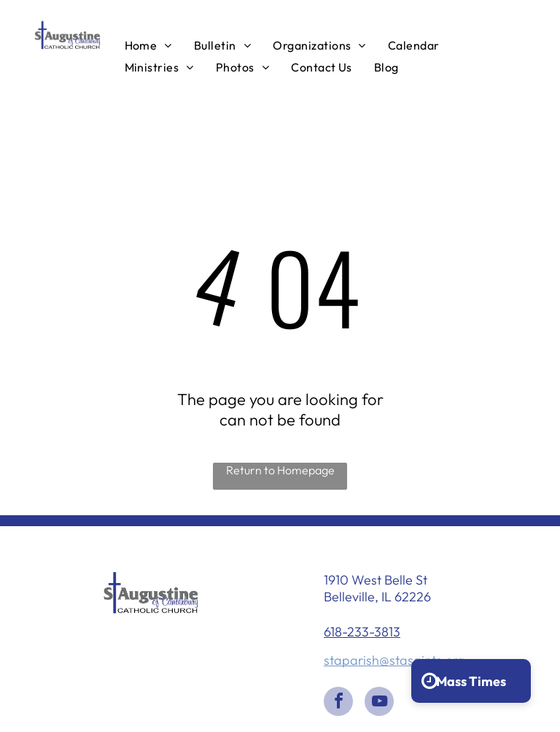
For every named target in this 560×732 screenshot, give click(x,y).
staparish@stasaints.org (394, 660)
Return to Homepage (280, 470)
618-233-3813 (362, 632)
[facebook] (338, 703)
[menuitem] (148, 45)
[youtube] (379, 703)
